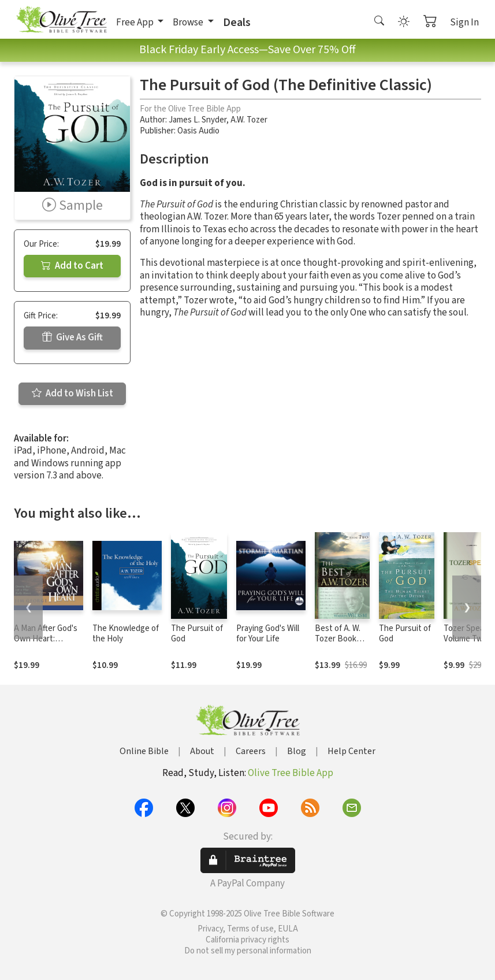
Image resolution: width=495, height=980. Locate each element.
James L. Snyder (198, 120)
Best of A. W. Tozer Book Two (338, 639)
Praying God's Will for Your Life (268, 634)
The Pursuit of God (197, 634)
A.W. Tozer (249, 120)
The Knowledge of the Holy (126, 634)
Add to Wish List (72, 394)
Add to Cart (72, 266)
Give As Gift (72, 337)
